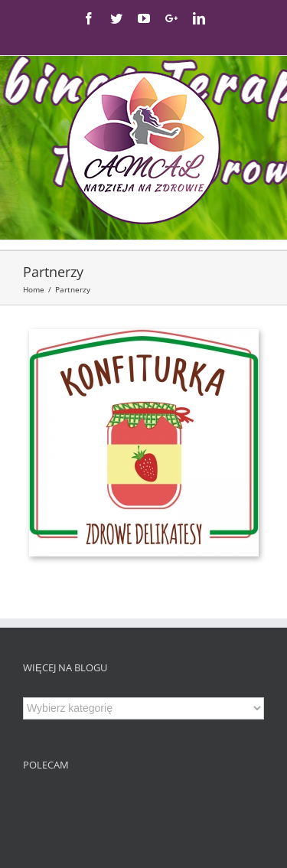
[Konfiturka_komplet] (144, 336)
